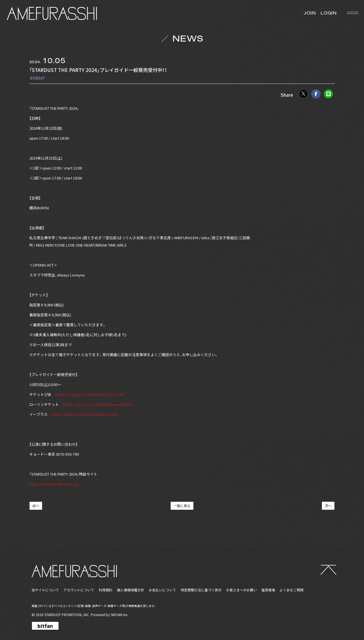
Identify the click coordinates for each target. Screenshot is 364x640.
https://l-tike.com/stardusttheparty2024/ (98, 404)
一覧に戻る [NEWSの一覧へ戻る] (182, 506)
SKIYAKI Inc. (120, 615)
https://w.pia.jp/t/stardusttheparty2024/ (89, 394)
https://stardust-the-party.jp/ (54, 484)
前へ (36, 506)
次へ (328, 506)
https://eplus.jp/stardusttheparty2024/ (84, 414)
